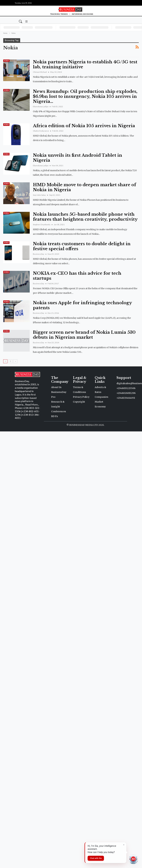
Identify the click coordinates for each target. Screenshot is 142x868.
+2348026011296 (126, 393)
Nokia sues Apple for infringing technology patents (82, 305)
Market (99, 402)
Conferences (59, 411)
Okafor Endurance (41, 131)
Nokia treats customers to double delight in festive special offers (82, 246)
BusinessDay (39, 254)
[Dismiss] (124, 845)
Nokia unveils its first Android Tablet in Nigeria (78, 158)
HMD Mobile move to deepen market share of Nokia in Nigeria (84, 187)
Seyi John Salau (40, 195)
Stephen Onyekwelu (42, 224)
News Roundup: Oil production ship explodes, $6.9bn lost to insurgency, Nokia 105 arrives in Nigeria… (85, 96)
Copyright (79, 402)
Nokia (6, 61)
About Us (56, 387)
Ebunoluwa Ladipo (41, 106)
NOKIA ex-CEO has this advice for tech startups (77, 276)
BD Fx (55, 416)
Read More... (32, 404)
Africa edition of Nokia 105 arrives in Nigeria (84, 126)
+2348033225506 (126, 388)
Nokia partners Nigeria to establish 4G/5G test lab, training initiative (85, 64)
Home (5, 33)
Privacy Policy (81, 397)
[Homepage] (71, 11)
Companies (101, 397)
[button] (26, 21)
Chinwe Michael (40, 72)
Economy (100, 407)
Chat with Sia (96, 858)
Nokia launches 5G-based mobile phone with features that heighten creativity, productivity (85, 217)
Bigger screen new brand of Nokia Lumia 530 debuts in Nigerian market (84, 335)
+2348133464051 (126, 398)
